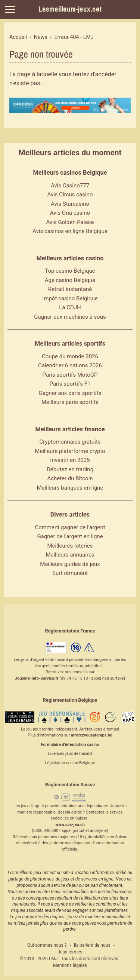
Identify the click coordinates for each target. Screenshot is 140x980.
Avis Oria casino (70, 213)
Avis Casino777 (70, 186)
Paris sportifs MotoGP (70, 375)
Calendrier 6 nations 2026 (70, 365)
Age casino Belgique (70, 280)
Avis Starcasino (70, 204)
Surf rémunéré (70, 573)
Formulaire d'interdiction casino (70, 745)
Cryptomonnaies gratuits (70, 442)
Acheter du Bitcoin (70, 478)
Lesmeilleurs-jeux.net (70, 9)
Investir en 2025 (70, 460)
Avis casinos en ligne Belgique (70, 231)
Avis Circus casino (70, 195)
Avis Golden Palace (70, 222)
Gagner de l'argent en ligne (70, 536)
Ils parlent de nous (92, 945)
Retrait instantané (70, 289)
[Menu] (10, 10)
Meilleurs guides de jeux (70, 564)
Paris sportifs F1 (70, 384)
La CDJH (70, 307)
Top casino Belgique (70, 271)
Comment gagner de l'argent (70, 527)
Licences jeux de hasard (70, 754)
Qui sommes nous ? (47, 945)
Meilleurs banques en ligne (70, 488)
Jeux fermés (70, 952)
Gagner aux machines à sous (70, 317)
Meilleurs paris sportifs (70, 402)
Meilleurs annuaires (70, 555)
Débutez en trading (70, 469)
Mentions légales (70, 965)
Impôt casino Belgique (70, 298)
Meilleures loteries (70, 546)
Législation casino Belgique (70, 763)
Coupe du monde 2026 (70, 356)
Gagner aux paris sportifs (70, 393)
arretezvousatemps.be (92, 735)
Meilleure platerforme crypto (70, 451)
